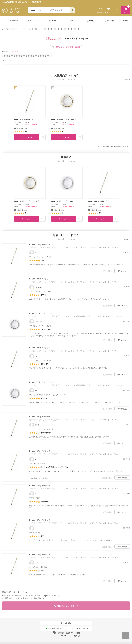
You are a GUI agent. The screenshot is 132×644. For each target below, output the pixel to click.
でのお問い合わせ (53, 628)
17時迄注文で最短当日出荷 (31, 2)
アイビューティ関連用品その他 (77, 316)
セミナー (125, 21)
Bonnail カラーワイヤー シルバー (43, 313)
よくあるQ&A (66, 623)
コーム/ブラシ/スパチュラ (75, 247)
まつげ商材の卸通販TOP (10, 29)
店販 (71, 21)
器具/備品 (90, 21)
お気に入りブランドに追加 (66, 47)
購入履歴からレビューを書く (66, 606)
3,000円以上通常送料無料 (12, 2)
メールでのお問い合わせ (79, 628)
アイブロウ (52, 21)
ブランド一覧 (109, 21)
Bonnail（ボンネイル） (30, 29)
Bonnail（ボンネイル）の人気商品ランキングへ (112, 146)
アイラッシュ (14, 21)
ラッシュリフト (33, 21)
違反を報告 (107, 271)
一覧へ (126, 80)
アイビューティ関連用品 (49, 247)
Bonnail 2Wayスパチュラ (40, 244)
